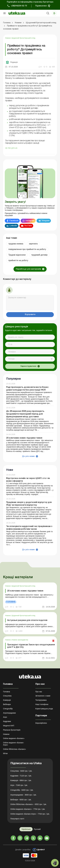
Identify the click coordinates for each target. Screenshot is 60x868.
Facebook (14, 221)
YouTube (28, 226)
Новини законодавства (20, 640)
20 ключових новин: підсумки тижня (24, 438)
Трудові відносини (17, 255)
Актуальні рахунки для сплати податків (27, 620)
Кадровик (7, 721)
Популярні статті (17, 819)
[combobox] (30, 359)
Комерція (7, 700)
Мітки (5, 753)
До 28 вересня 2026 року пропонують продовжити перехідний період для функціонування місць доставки (25, 414)
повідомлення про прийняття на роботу (27, 249)
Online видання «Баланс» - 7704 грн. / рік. (28, 809)
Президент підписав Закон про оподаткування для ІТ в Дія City (31, 646)
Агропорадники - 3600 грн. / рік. (23, 795)
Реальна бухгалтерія (12, 730)
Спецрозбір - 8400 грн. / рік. (22, 790)
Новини (8, 38)
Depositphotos (41, 723)
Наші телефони (42, 704)
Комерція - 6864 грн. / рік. (21, 780)
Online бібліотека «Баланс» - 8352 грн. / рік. (29, 804)
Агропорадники (9, 713)
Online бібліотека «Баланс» (14, 749)
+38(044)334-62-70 (19, 6)
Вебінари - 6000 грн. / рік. (21, 800)
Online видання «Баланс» (14, 738)
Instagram (30, 221)
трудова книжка (16, 244)
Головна (7, 692)
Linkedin (13, 226)
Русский (37, 829)
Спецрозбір (8, 709)
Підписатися (41, 6)
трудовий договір (39, 255)
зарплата (33, 244)
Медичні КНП (9, 726)
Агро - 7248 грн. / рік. (19, 785)
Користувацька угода (44, 709)
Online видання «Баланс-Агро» (14, 744)
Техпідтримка (41, 700)
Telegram (45, 221)
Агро (5, 717)
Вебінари (7, 704)
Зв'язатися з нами (43, 696)
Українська (26, 829)
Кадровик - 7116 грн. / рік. (21, 776)
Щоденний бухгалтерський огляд (24, 38)
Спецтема (7, 696)
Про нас (39, 692)
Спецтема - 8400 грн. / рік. (21, 771)
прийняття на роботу (18, 260)
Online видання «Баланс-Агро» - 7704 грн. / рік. (30, 814)
